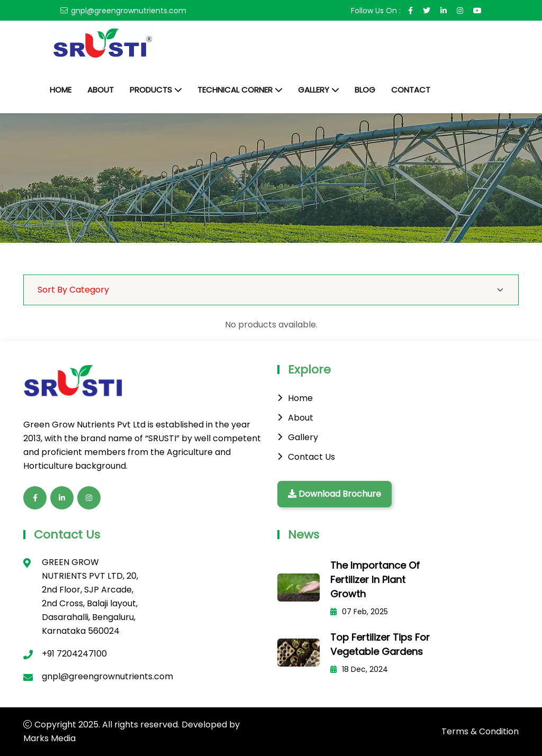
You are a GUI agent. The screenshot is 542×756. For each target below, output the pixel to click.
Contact (411, 90)
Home (61, 90)
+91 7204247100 (74, 654)
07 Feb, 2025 (359, 612)
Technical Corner (235, 90)
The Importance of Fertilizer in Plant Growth (375, 580)
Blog (365, 90)
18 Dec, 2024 (359, 669)
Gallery (314, 90)
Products (151, 90)
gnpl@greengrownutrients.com (129, 11)
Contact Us (311, 457)
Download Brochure (335, 494)
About (101, 90)
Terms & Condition (480, 731)
